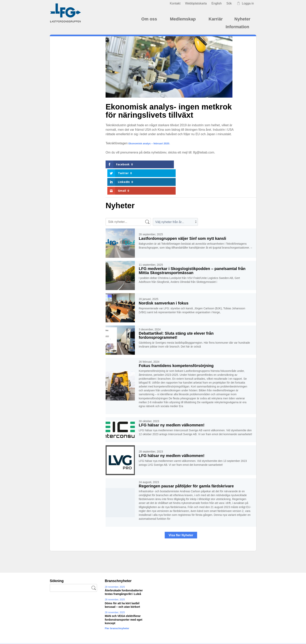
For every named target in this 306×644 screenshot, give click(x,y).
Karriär (216, 19)
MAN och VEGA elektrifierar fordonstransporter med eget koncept (124, 593)
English (216, 3)
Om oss (150, 19)
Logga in (245, 3)
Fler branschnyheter (120, 602)
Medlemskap (183, 19)
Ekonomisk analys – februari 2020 (153, 143)
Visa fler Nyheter (181, 509)
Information (238, 27)
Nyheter (242, 19)
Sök (229, 3)
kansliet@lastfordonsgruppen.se (116, 633)
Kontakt (175, 3)
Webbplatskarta (196, 3)
